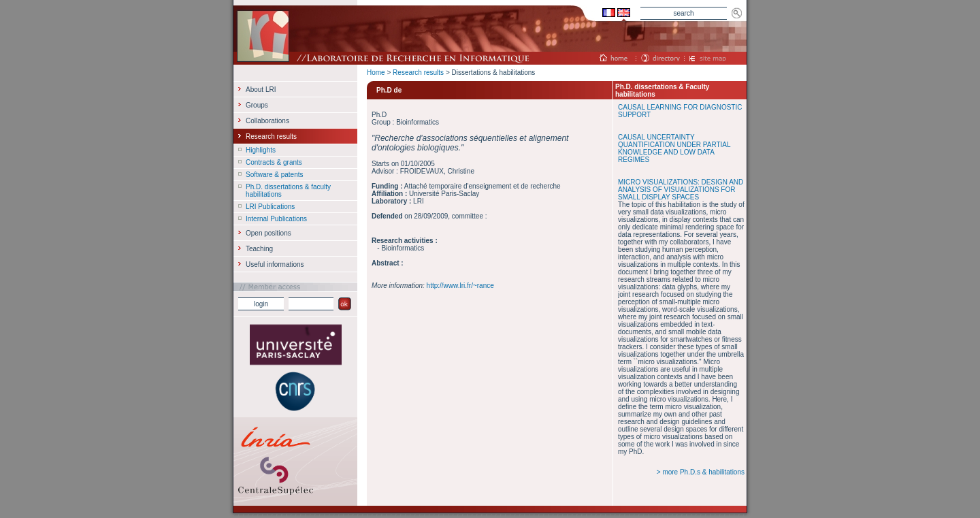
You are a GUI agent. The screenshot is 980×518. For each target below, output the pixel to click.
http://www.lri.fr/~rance (460, 286)
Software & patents (275, 175)
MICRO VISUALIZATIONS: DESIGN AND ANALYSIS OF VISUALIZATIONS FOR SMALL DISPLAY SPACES (681, 190)
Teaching (259, 249)
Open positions (268, 233)
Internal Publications (276, 219)
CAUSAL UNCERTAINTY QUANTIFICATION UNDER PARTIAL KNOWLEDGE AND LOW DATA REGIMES (674, 148)
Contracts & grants (274, 162)
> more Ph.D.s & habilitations (701, 472)
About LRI (261, 90)
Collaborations (267, 121)
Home (376, 72)
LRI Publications (270, 207)
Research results (418, 72)
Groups (257, 105)
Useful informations (275, 264)
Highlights (261, 150)
